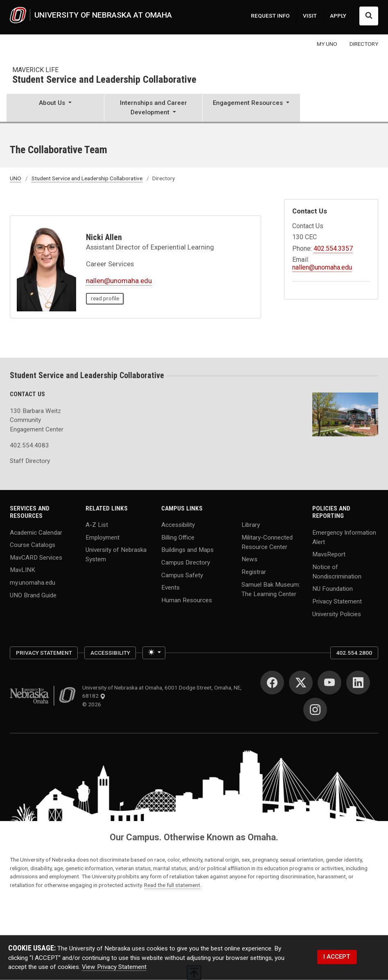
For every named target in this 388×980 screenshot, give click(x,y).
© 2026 (93, 704)
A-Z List (97, 525)
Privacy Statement (337, 601)
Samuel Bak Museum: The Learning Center (271, 589)
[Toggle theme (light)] (154, 653)
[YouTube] (329, 683)
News (249, 559)
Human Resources (187, 600)
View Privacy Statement (114, 967)
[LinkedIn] (358, 683)
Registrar (254, 572)
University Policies (337, 614)
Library (251, 525)
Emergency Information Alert (344, 537)
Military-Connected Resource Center (267, 542)
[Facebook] (272, 683)
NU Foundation (333, 589)
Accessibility (178, 525)
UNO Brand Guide (33, 595)
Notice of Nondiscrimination (337, 571)
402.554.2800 (354, 653)
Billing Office (178, 537)
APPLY (338, 16)
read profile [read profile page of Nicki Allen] (105, 298)
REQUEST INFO (270, 16)
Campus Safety (182, 575)
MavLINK (23, 570)
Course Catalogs (33, 545)
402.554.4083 (29, 445)
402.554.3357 (333, 248)
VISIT (310, 16)
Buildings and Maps (187, 550)
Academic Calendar (36, 532)
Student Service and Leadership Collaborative (104, 80)
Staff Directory (30, 461)
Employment (103, 537)
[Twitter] (301, 683)
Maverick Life (35, 70)
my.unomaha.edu (33, 583)
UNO (16, 178)
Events (170, 588)
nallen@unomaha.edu (119, 281)
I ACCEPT (337, 957)
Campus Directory (186, 563)
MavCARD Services (36, 557)
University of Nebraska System (116, 555)
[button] (55, 109)
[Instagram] (315, 710)
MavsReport (329, 554)
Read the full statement (172, 885)
